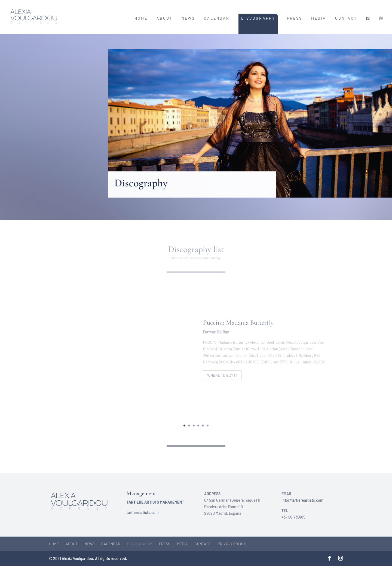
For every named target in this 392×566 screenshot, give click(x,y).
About (165, 18)
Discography (258, 18)
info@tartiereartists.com (302, 500)
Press (295, 18)
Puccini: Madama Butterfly (238, 327)
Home (141, 18)
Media (319, 18)
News (188, 18)
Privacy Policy (232, 544)
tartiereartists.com (143, 512)
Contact (346, 18)
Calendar (217, 18)
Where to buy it (222, 380)
